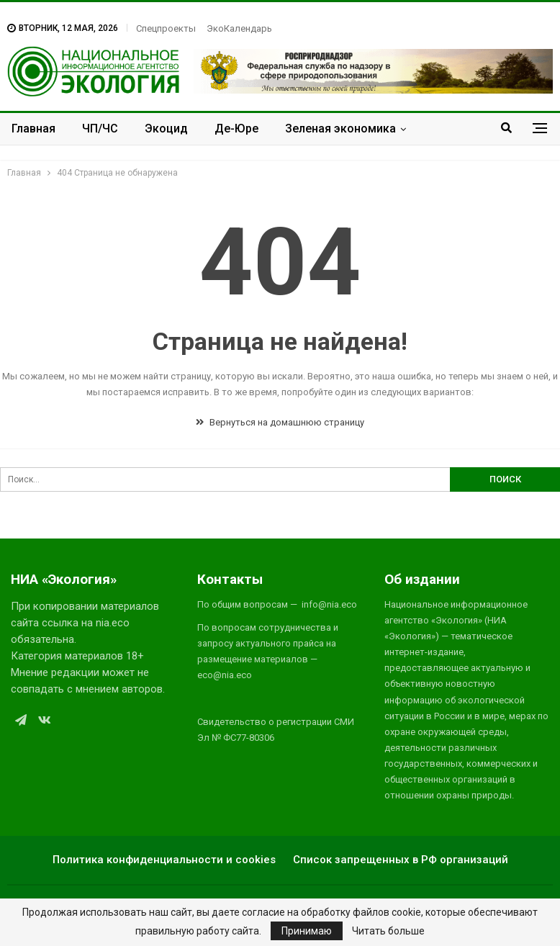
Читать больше (388, 931)
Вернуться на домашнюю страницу (280, 422)
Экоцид (166, 129)
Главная (33, 129)
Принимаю (307, 931)
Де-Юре (236, 129)
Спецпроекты (166, 28)
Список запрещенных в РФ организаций (401, 860)
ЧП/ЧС (100, 129)
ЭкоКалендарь (239, 28)
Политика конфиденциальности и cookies (164, 860)
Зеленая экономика (340, 129)
